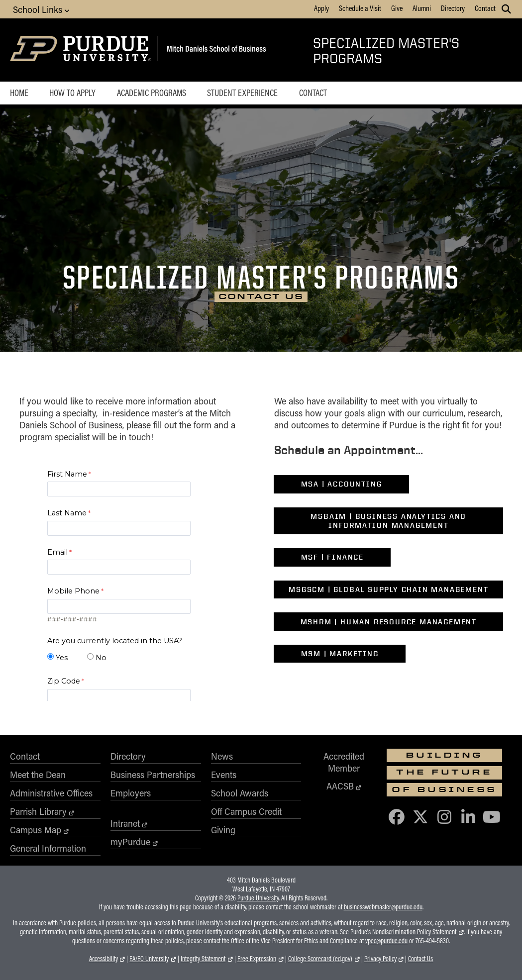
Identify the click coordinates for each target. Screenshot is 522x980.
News (222, 756)
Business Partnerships (153, 775)
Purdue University (258, 898)
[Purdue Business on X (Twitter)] (420, 817)
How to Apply (72, 93)
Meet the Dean (38, 775)
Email (57, 552)
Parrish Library (38, 811)
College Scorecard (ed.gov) (320, 959)
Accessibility (104, 959)
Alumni (422, 8)
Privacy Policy (380, 959)
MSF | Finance (332, 557)
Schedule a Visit (360, 8)
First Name (67, 474)
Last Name (67, 513)
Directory (453, 8)
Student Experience (242, 93)
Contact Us (420, 959)
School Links (41, 9)
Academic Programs (152, 93)
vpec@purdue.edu (386, 941)
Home (19, 93)
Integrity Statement (203, 959)
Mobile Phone (73, 591)
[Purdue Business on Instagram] (444, 817)
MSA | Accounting (342, 484)
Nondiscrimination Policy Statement (414, 932)
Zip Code (64, 681)
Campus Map (36, 830)
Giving (223, 830)
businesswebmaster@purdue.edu (383, 907)
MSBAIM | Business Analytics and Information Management (388, 521)
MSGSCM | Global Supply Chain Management (388, 589)
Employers (131, 793)
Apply (321, 8)
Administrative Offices (51, 793)
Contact (485, 8)
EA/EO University (149, 959)
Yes (62, 658)
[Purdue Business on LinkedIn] (468, 817)
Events (224, 775)
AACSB (340, 786)
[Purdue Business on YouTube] (492, 817)
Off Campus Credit (246, 811)
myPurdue (130, 842)
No (101, 658)
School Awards (240, 793)
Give (397, 8)
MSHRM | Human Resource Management (389, 622)
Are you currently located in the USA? (115, 641)
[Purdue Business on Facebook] (397, 817)
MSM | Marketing (340, 654)
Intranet (125, 823)
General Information (48, 848)
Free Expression (257, 959)
